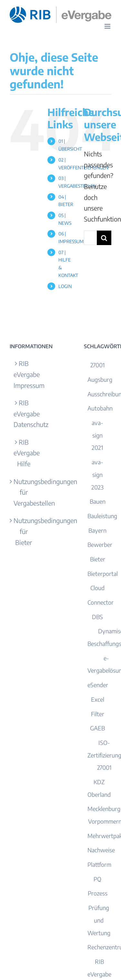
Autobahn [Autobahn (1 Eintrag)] (100, 408)
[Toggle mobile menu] (108, 26)
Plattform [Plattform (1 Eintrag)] (99, 864)
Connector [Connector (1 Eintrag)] (101, 602)
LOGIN (65, 286)
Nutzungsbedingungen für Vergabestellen (24, 492)
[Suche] (104, 238)
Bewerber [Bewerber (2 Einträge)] (100, 544)
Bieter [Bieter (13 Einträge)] (98, 559)
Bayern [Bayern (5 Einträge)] (97, 530)
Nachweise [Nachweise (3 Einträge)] (101, 850)
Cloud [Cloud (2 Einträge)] (97, 588)
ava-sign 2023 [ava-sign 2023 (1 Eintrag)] (97, 474)
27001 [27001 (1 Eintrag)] (98, 365)
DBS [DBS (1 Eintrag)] (97, 617)
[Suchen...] (90, 238)
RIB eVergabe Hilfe (24, 453)
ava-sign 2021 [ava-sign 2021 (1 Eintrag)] (97, 435)
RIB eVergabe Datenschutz (24, 413)
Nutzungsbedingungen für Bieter (24, 531)
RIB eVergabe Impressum (24, 374)
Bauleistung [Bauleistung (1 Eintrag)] (102, 516)
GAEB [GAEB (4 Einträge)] (97, 728)
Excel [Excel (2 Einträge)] (98, 699)
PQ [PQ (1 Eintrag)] (97, 879)
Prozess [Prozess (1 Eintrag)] (98, 893)
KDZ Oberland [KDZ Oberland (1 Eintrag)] (99, 788)
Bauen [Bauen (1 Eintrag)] (98, 501)
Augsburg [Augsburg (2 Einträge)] (100, 379)
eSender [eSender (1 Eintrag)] (98, 685)
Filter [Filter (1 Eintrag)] (98, 714)
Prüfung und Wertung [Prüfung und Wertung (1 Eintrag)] (99, 920)
